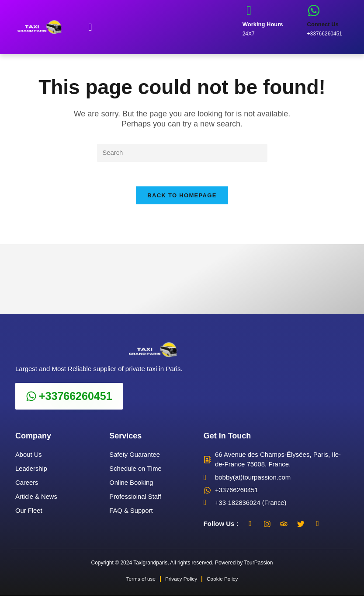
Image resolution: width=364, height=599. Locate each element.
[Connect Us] (314, 11)
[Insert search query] (182, 153)
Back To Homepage (182, 198)
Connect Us (323, 24)
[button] (90, 27)
